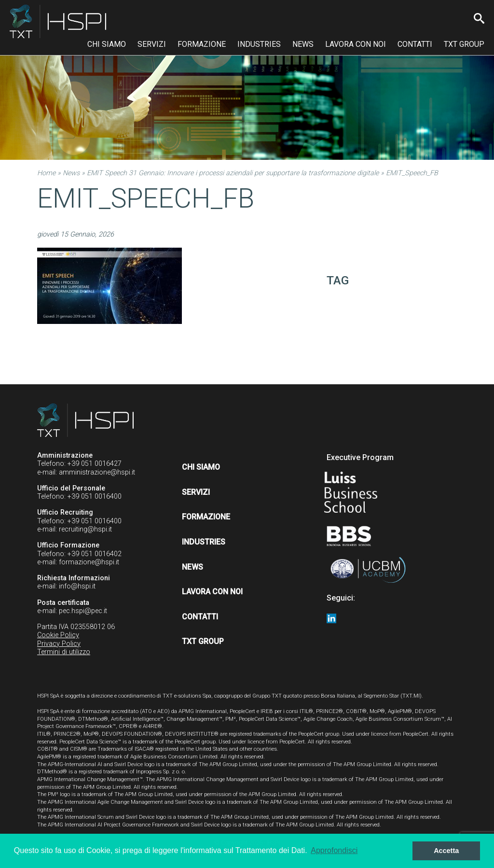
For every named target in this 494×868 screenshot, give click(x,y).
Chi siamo (107, 44)
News (303, 44)
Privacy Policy (59, 644)
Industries (259, 44)
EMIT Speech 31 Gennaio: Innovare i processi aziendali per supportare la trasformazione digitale (233, 173)
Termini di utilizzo (64, 652)
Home (46, 173)
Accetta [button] (446, 851)
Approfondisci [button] (334, 850)
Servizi (152, 44)
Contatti (415, 44)
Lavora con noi (356, 44)
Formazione (202, 44)
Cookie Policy (58, 635)
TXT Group (464, 44)
